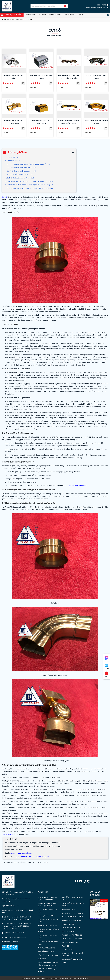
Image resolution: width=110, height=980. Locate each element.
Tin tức (41, 15)
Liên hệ (81, 15)
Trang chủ (5, 20)
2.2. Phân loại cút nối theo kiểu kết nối (22, 168)
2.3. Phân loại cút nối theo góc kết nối (22, 171)
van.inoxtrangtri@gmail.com (96, 7)
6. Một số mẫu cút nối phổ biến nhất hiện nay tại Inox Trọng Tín (29, 185)
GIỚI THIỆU (30, 15)
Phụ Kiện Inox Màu (18, 20)
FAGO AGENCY (82, 978)
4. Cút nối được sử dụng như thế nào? (20, 178)
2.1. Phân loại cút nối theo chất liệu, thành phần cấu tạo (29, 164)
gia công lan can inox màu (79, 486)
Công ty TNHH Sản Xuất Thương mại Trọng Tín (31, 857)
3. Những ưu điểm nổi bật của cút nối (19, 175)
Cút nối (4, 197)
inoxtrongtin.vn (8, 834)
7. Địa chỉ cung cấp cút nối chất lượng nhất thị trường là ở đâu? (30, 188)
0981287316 (102, 5)
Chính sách (54, 15)
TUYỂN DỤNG (69, 15)
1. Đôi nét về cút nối (13, 157)
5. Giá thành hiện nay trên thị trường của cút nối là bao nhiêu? (29, 181)
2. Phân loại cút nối (13, 161)
